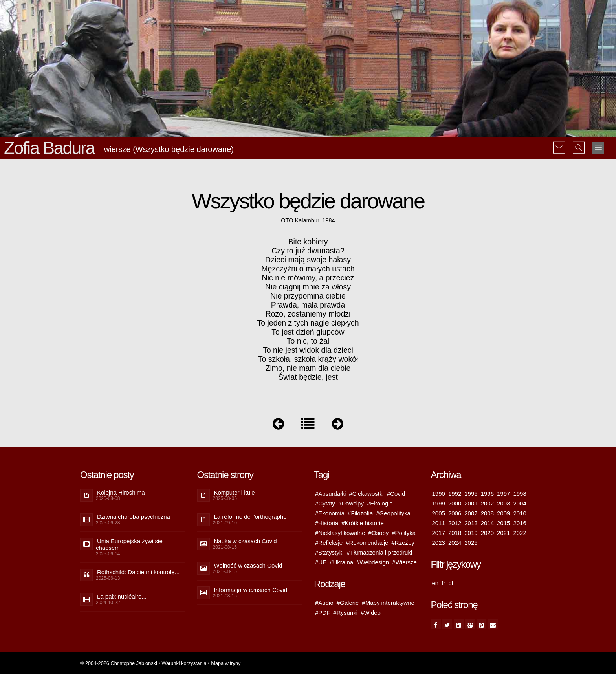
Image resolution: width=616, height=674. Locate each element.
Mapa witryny (226, 663)
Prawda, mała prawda (308, 305)
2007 (471, 513)
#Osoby (379, 533)
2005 (439, 513)
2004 (520, 503)
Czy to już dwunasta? (308, 251)
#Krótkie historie (363, 523)
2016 (520, 523)
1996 (487, 494)
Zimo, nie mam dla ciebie (308, 368)
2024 (455, 543)
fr (443, 583)
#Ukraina (341, 562)
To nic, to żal (308, 341)
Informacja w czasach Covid (251, 590)
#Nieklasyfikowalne (340, 533)
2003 (503, 503)
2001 (471, 503)
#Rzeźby (403, 543)
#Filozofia (360, 513)
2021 (503, 533)
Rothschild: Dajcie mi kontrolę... (138, 572)
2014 (487, 523)
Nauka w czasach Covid (246, 541)
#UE (321, 562)
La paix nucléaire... (122, 596)
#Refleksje (329, 543)
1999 (439, 503)
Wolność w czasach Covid (248, 565)
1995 (471, 494)
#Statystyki (329, 552)
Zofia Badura (49, 148)
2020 (487, 533)
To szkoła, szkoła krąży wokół (308, 359)
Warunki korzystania (184, 663)
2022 (520, 533)
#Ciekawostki (366, 494)
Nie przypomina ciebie (308, 296)
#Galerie (348, 603)
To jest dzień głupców (308, 332)
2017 (439, 533)
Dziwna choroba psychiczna (134, 517)
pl (451, 583)
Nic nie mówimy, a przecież (308, 278)
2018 (455, 533)
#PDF (323, 613)
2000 (455, 503)
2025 (471, 543)
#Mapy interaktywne (388, 603)
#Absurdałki (330, 494)
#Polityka (404, 533)
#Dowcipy (351, 503)
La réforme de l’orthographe (250, 517)
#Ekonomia (330, 513)
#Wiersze (404, 562)
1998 (520, 494)
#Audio (324, 603)
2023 (439, 543)
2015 (503, 523)
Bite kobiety (308, 242)
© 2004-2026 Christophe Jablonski (119, 663)
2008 (487, 513)
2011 (439, 523)
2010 (520, 513)
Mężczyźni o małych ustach (308, 269)
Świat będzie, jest (308, 377)
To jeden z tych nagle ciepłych (308, 323)
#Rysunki (345, 613)
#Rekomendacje (367, 543)
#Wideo (371, 613)
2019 (471, 533)
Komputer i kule (235, 492)
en (435, 583)
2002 (487, 503)
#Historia (327, 523)
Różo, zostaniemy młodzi (308, 314)
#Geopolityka (393, 513)
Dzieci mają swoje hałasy (308, 260)
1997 (503, 494)
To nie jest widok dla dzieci (308, 350)
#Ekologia (380, 503)
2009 (503, 513)
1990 (439, 494)
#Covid (396, 494)
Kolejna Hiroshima (121, 492)
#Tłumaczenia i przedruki (380, 552)
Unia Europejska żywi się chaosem (129, 544)
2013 (471, 523)
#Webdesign (373, 562)
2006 (455, 513)
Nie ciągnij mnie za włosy (308, 287)
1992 (455, 494)
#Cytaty (325, 503)
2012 (455, 523)
